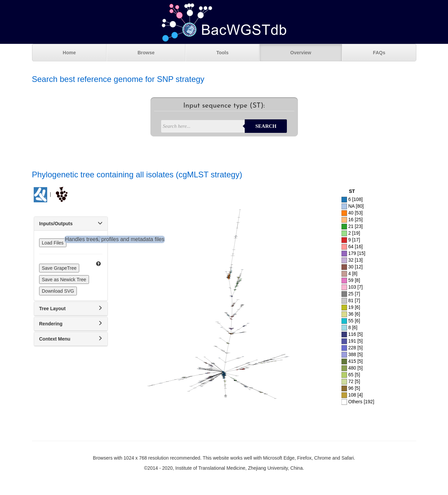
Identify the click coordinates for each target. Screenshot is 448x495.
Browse (146, 53)
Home (69, 53)
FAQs (379, 53)
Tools (222, 53)
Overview (301, 53)
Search (266, 126)
